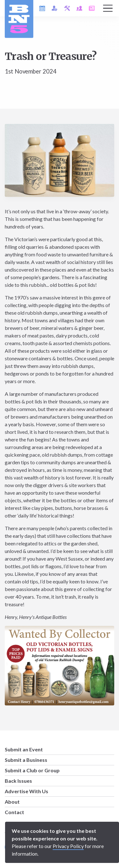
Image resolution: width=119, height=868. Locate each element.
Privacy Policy (68, 846)
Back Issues (18, 781)
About (12, 802)
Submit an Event (24, 749)
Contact (14, 812)
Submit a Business (26, 760)
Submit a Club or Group (32, 770)
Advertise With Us (26, 791)
